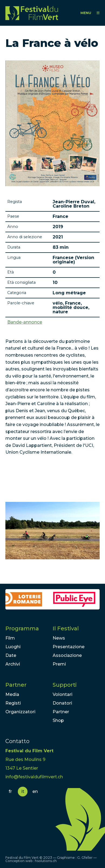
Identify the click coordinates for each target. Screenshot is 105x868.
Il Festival (66, 628)
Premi (59, 664)
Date (11, 655)
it (23, 791)
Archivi (13, 664)
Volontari (62, 694)
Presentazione (69, 647)
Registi (13, 703)
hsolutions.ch (46, 861)
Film (10, 638)
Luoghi (13, 647)
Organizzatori (20, 712)
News (59, 638)
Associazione (67, 655)
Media (12, 694)
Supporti (65, 685)
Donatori (62, 703)
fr (10, 791)
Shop (58, 720)
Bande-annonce (25, 322)
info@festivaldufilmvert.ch (34, 777)
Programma (22, 628)
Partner (16, 685)
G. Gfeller (85, 858)
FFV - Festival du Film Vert (32, 13)
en (35, 791)
